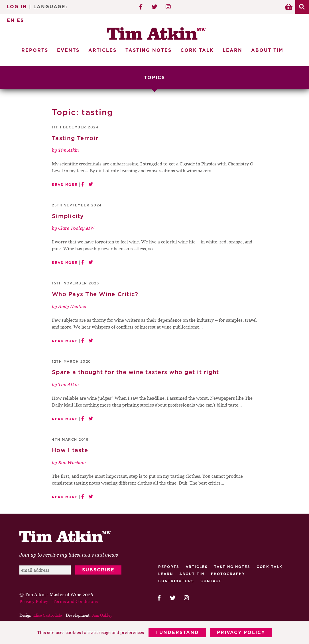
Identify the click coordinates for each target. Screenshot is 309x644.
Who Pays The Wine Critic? (95, 294)
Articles (102, 50)
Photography (228, 574)
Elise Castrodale (48, 615)
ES (20, 20)
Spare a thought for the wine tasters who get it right (135, 372)
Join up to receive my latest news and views (69, 555)
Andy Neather (73, 306)
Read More (65, 185)
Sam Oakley (102, 615)
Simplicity (68, 216)
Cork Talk (197, 50)
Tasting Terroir (75, 138)
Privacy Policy (241, 633)
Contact (211, 581)
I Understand (177, 633)
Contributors (176, 581)
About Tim (267, 50)
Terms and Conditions (75, 601)
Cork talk (270, 567)
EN (11, 20)
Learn (232, 50)
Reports (35, 50)
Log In (17, 7)
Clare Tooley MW (76, 228)
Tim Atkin (68, 150)
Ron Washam (72, 462)
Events (68, 50)
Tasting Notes (149, 50)
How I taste (70, 451)
